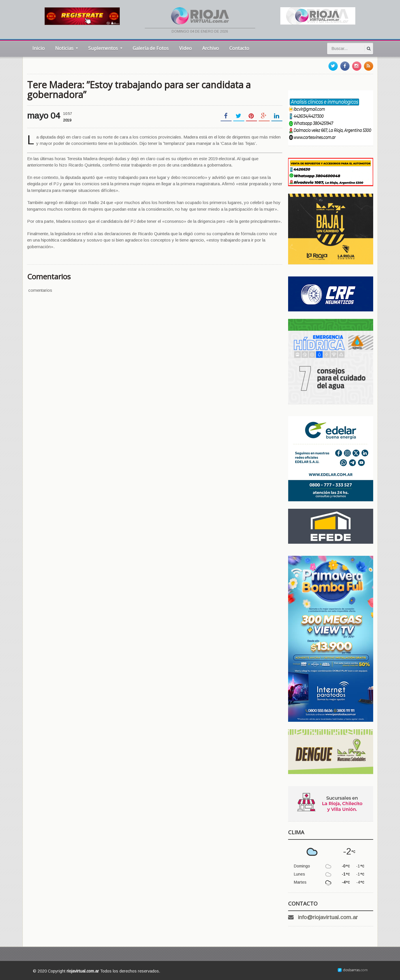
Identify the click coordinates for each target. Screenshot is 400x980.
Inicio (39, 48)
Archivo (211, 48)
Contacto (239, 48)
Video (185, 48)
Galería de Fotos (151, 48)
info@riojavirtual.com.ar (328, 917)
